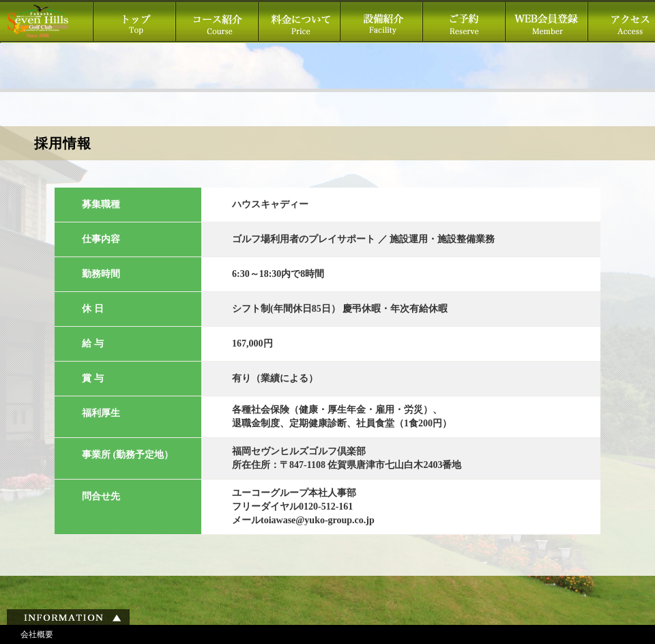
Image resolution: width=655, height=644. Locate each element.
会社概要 (37, 634)
